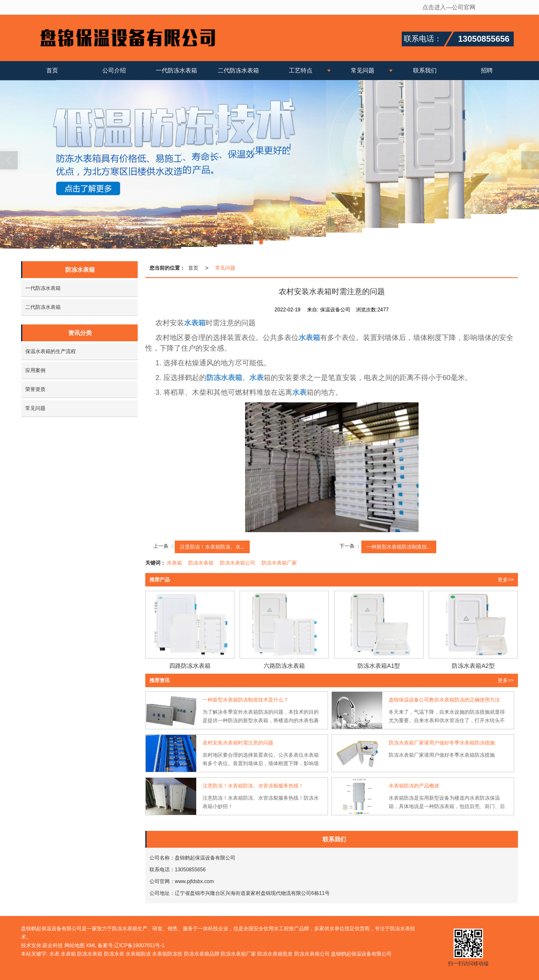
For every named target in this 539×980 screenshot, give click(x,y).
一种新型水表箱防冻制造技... (399, 547)
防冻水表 (114, 954)
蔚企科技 (53, 945)
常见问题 (363, 70)
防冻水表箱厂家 (279, 563)
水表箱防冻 (138, 954)
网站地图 (75, 945)
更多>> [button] (506, 580)
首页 (52, 70)
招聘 (487, 70)
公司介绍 (114, 70)
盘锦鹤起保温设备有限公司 (361, 954)
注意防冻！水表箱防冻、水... (212, 547)
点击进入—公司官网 (449, 7)
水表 (54, 954)
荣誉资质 (35, 389)
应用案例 (35, 370)
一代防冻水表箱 (176, 70)
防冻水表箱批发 (275, 954)
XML (91, 945)
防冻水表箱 (201, 563)
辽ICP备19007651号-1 (139, 945)
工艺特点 (301, 70)
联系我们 (425, 70)
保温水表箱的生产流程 (51, 351)
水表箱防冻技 (167, 954)
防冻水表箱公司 (237, 563)
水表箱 (174, 563)
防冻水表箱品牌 (202, 954)
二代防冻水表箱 (238, 70)
